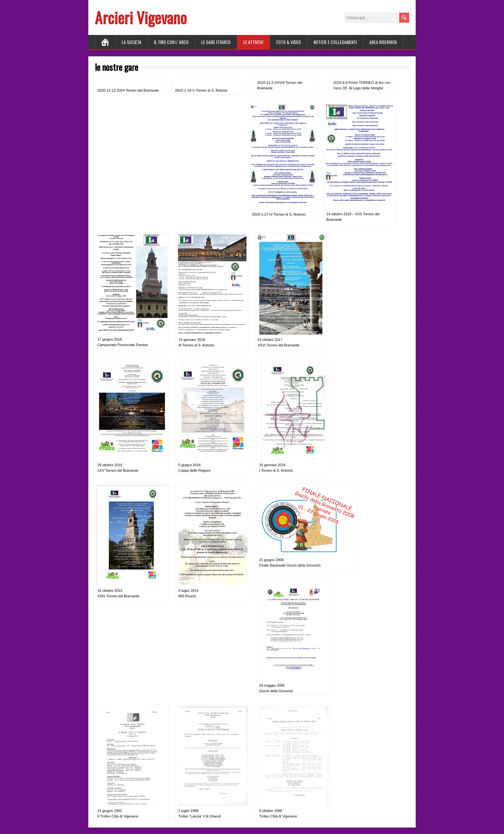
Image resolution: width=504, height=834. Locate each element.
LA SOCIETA (131, 42)
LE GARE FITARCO (216, 42)
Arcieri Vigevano (141, 17)
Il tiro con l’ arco (171, 42)
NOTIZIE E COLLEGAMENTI (335, 42)
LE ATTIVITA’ (253, 42)
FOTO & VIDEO (289, 42)
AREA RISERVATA (383, 42)
